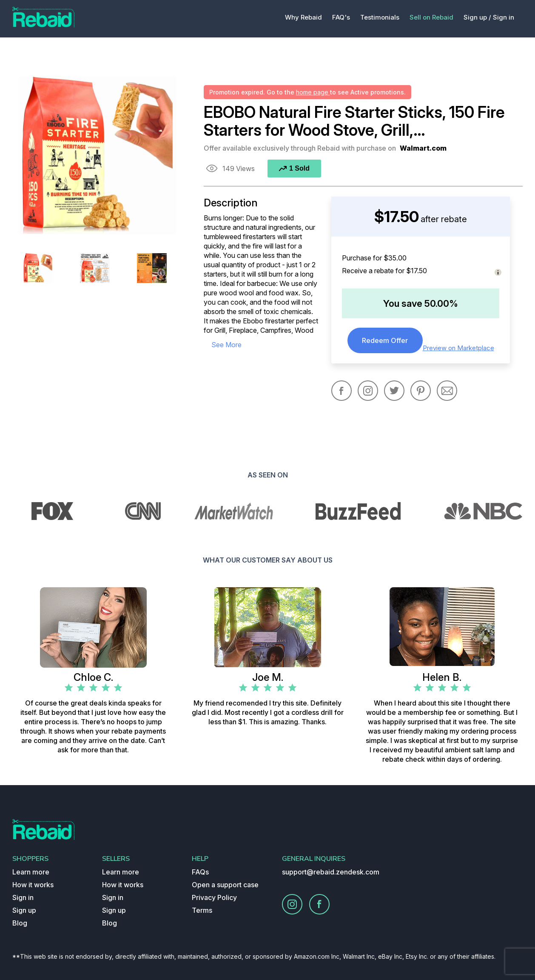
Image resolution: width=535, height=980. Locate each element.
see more (226, 345)
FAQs (200, 872)
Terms (202, 910)
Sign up (24, 910)
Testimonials (380, 17)
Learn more (31, 872)
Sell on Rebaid (431, 17)
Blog (20, 923)
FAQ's (341, 17)
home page (313, 92)
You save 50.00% (421, 303)
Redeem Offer (385, 340)
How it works (33, 885)
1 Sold (294, 168)
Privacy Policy (214, 897)
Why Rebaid (303, 17)
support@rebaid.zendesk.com (331, 872)
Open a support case (225, 885)
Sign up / (477, 17)
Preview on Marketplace (458, 348)
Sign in (504, 17)
